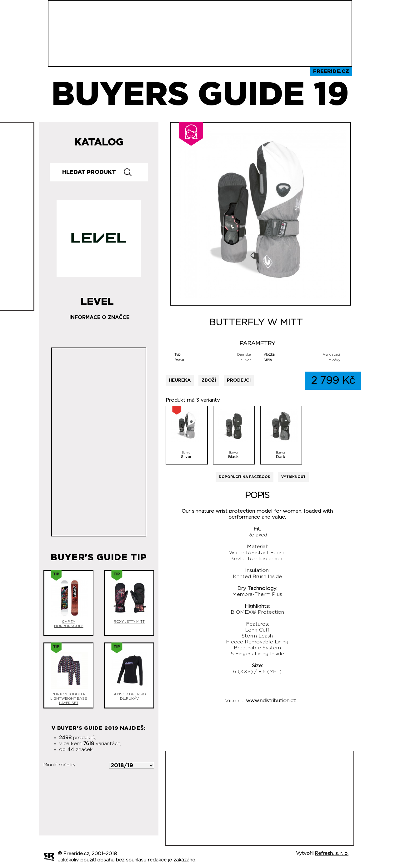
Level (97, 299)
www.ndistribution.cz (271, 701)
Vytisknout (293, 477)
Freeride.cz (331, 71)
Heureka (180, 380)
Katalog (99, 142)
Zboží (209, 380)
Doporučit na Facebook (245, 477)
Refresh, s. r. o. (332, 853)
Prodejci (239, 380)
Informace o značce (99, 317)
